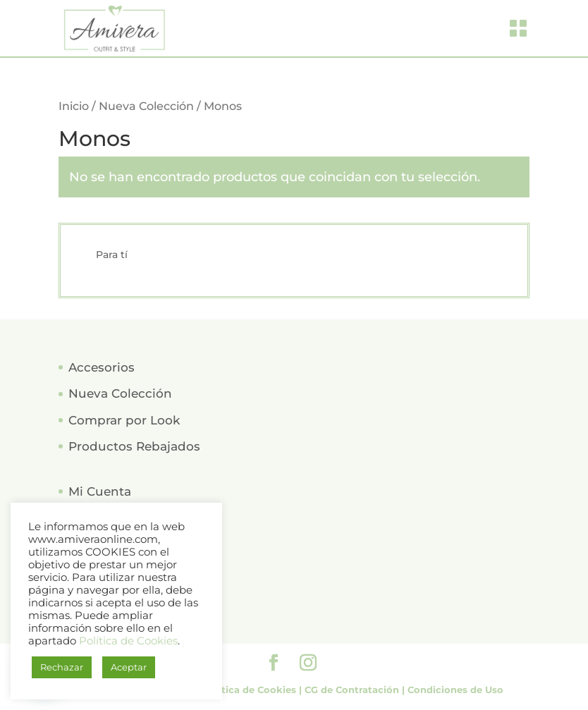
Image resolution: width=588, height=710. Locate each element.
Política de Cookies (128, 641)
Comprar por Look (124, 420)
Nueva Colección (146, 106)
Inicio (74, 106)
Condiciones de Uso (455, 690)
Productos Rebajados (134, 446)
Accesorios (102, 367)
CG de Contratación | (356, 690)
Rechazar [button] (62, 667)
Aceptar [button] (129, 667)
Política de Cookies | (253, 690)
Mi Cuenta (100, 491)
